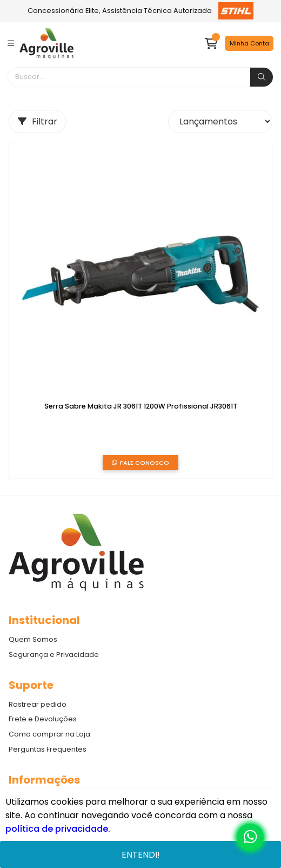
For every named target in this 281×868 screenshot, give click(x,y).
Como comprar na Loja (49, 734)
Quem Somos (33, 639)
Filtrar (38, 121)
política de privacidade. (58, 829)
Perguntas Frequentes (48, 749)
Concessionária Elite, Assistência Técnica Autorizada (141, 11)
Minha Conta (249, 43)
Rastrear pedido (38, 704)
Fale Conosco (140, 463)
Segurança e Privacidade (54, 655)
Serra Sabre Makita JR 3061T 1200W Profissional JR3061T (141, 406)
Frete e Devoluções (43, 719)
